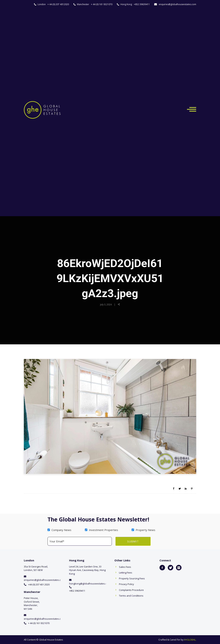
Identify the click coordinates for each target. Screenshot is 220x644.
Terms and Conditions (131, 596)
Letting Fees (126, 573)
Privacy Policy (126, 584)
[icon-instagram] (179, 568)
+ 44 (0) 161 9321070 (102, 4)
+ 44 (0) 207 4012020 (58, 4)
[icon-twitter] (170, 568)
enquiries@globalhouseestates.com (177, 4)
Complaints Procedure (131, 590)
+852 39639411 (142, 4)
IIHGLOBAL (190, 640)
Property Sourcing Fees (132, 578)
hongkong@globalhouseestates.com (90, 584)
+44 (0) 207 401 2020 (39, 584)
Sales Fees (125, 567)
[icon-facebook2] (162, 568)
